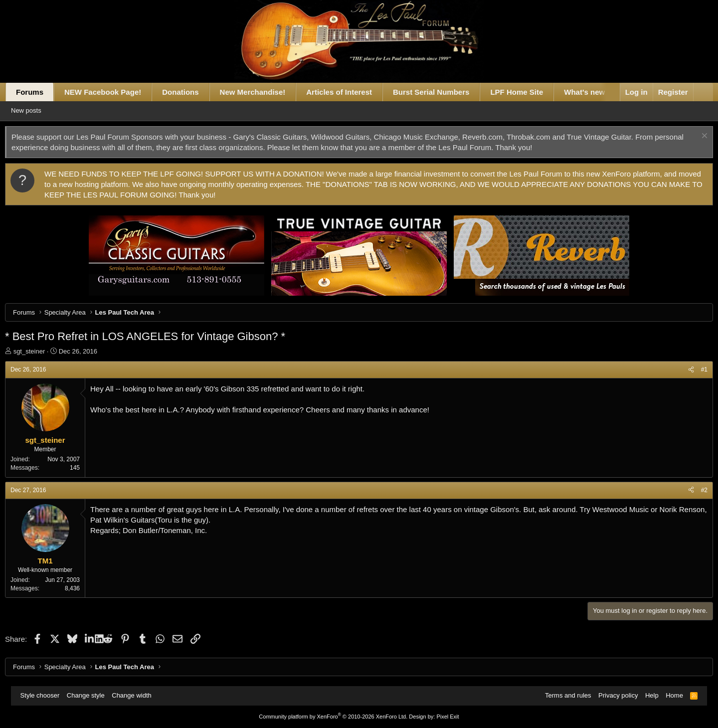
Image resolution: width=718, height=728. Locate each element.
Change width (137, 695)
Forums (41, 92)
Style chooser (45, 695)
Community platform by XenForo (333, 717)
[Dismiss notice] (692, 137)
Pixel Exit (448, 717)
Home (669, 695)
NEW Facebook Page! (114, 92)
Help (647, 695)
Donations (191, 92)
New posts (42, 110)
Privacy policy (613, 695)
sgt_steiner (40, 351)
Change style (91, 695)
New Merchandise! (263, 92)
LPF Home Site (528, 92)
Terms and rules (563, 695)
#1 (693, 369)
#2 (693, 490)
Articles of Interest (350, 92)
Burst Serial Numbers (442, 92)
